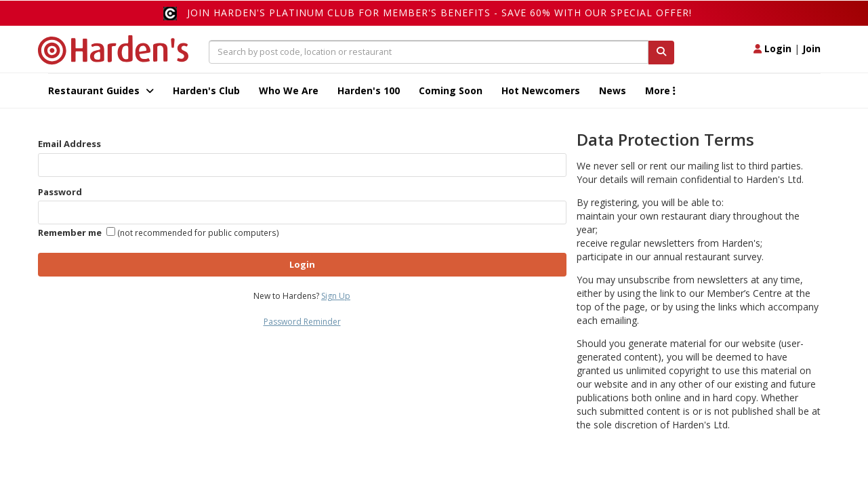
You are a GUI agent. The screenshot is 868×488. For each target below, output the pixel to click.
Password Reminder (302, 322)
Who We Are (289, 90)
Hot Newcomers (541, 90)
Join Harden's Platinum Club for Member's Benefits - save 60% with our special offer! (439, 13)
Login (772, 48)
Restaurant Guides (101, 90)
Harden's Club (206, 90)
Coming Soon (451, 90)
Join (811, 48)
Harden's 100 (369, 90)
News (613, 90)
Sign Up (336, 296)
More (660, 90)
